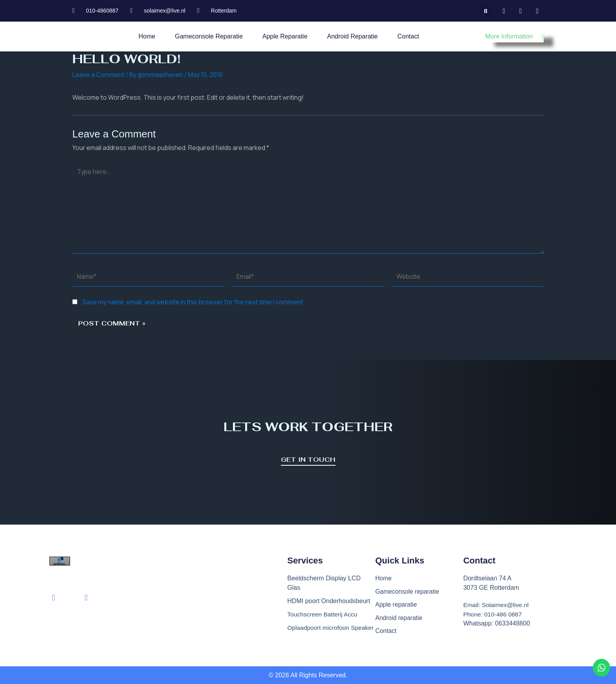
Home (147, 36)
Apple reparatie (285, 36)
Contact (408, 36)
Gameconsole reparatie (209, 36)
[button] (486, 11)
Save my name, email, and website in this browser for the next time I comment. (193, 304)
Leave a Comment (98, 75)
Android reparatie (353, 36)
